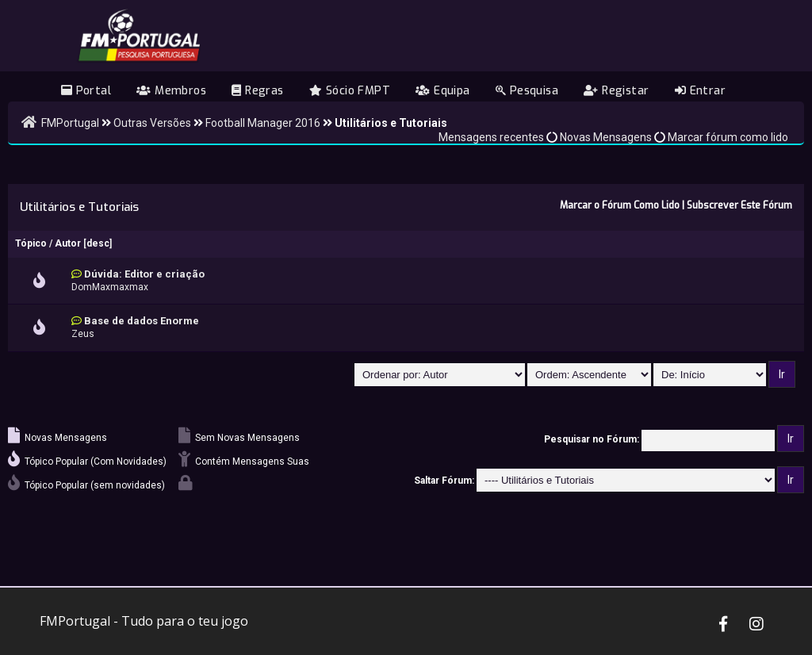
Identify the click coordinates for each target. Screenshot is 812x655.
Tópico (31, 243)
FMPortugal (70, 123)
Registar (616, 91)
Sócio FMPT (350, 91)
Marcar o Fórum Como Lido (620, 205)
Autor (68, 243)
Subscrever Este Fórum (739, 205)
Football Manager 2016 (263, 123)
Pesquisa (527, 91)
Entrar (700, 91)
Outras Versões (152, 123)
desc (98, 243)
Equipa (442, 91)
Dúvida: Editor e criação (144, 274)
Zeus (83, 334)
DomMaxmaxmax (110, 287)
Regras (257, 91)
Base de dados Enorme (142, 321)
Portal (86, 91)
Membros (171, 91)
